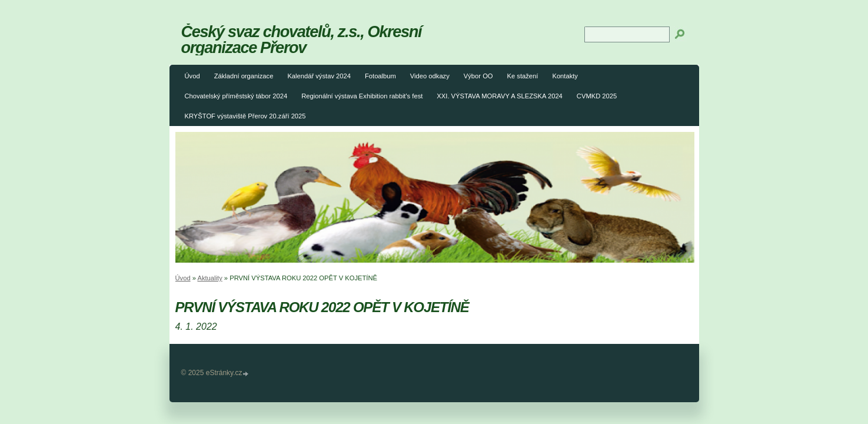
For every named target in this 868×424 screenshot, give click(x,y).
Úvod (192, 76)
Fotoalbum (380, 76)
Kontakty (565, 76)
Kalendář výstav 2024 (319, 76)
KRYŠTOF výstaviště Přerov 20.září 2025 (245, 116)
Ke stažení (523, 76)
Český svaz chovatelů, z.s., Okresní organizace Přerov (302, 39)
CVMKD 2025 (597, 96)
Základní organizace (244, 76)
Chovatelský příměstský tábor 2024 (236, 96)
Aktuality (209, 278)
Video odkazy (430, 76)
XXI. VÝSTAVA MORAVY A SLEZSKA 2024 (500, 96)
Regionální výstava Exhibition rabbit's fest (362, 96)
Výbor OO (478, 76)
